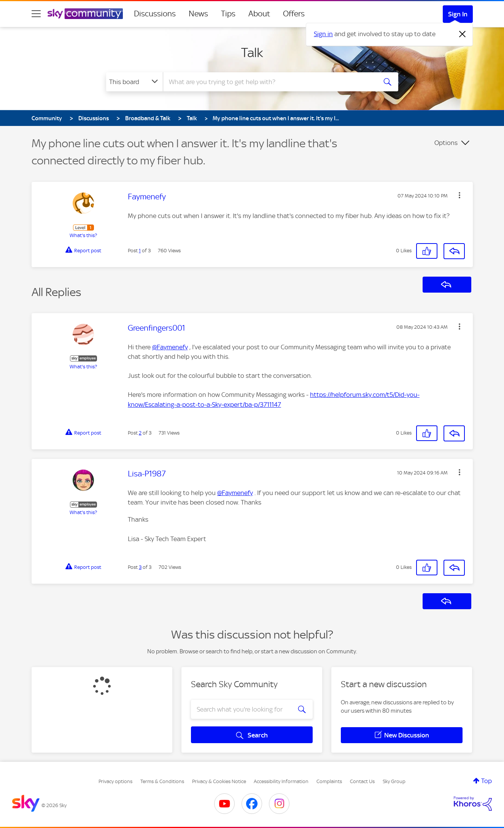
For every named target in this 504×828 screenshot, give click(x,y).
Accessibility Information (281, 781)
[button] (459, 195)
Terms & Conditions (162, 781)
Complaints (329, 781)
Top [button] (487, 781)
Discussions (155, 14)
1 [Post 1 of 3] (140, 251)
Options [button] (446, 143)
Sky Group (394, 781)
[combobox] (269, 82)
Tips (228, 14)
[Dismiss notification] (463, 34)
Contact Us (362, 781)
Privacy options (115, 781)
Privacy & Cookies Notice (219, 781)
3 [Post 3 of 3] (140, 567)
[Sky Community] (85, 14)
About (259, 14)
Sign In (458, 14)
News (198, 14)
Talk (252, 53)
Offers (294, 14)
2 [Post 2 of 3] (140, 433)
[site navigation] (36, 14)
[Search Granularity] (134, 82)
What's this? (83, 235)
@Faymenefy (170, 347)
